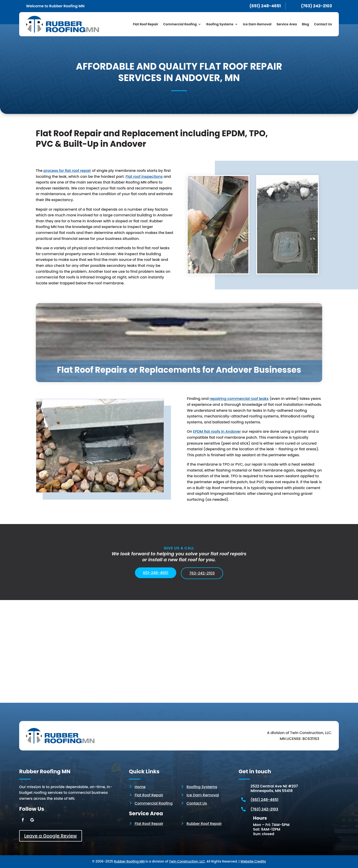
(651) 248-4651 (264, 800)
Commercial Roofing (180, 24)
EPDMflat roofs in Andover (217, 431)
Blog (305, 24)
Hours (260, 818)
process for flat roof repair (67, 171)
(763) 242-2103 (264, 809)
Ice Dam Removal (257, 24)
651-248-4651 (156, 573)
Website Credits (253, 861)
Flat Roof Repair (146, 24)
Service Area (287, 24)
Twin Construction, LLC (187, 861)
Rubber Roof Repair (204, 824)
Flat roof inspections (144, 177)
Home (140, 787)
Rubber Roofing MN (129, 861)
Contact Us (323, 24)
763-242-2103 (202, 573)
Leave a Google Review (51, 836)
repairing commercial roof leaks (239, 399)
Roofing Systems (220, 24)
